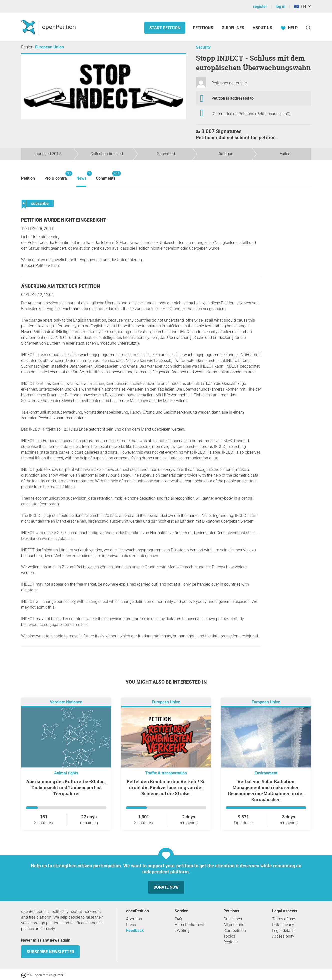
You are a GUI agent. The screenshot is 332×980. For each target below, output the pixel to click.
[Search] (309, 28)
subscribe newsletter (50, 952)
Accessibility (283, 936)
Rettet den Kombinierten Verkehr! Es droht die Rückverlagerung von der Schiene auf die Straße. (166, 787)
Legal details (283, 930)
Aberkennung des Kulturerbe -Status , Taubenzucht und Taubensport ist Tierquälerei (66, 787)
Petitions (204, 28)
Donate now (166, 887)
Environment (266, 773)
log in (280, 7)
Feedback (135, 930)
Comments (106, 176)
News (81, 176)
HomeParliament (190, 925)
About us (262, 28)
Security (203, 47)
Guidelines (233, 28)
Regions (231, 942)
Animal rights (66, 773)
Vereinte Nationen (66, 702)
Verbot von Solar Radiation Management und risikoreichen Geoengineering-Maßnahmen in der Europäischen (266, 790)
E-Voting (182, 930)
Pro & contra (56, 176)
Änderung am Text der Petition (61, 286)
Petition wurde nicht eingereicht (64, 220)
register (260, 7)
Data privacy (283, 925)
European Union (50, 47)
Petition (28, 178)
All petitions (234, 925)
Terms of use (283, 919)
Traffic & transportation (166, 773)
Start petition (165, 28)
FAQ (178, 919)
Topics (229, 936)
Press (131, 925)
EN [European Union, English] (300, 7)
